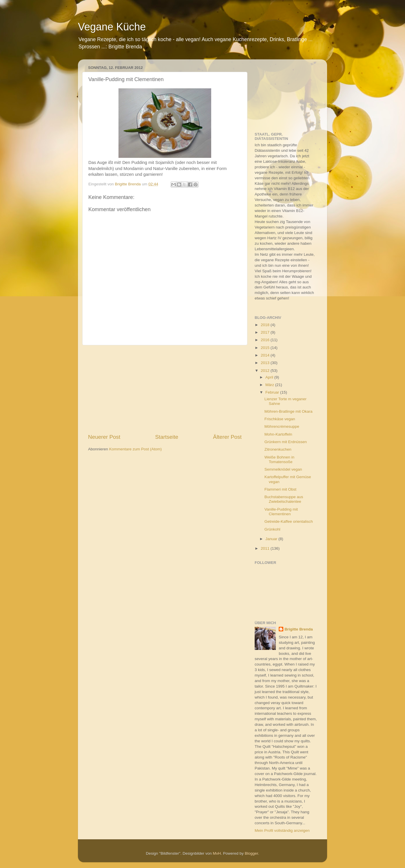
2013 (266, 363)
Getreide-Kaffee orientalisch (289, 521)
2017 (266, 332)
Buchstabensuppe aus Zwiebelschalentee (284, 499)
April (270, 377)
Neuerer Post (104, 437)
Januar (272, 539)
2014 (266, 355)
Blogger (251, 853)
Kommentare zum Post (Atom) (136, 449)
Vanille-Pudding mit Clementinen (281, 512)
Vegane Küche (112, 27)
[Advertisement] (165, 389)
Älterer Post (227, 437)
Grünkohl (272, 529)
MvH (217, 853)
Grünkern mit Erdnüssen (286, 442)
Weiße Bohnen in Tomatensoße (279, 459)
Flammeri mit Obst (280, 489)
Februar (273, 392)
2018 (266, 325)
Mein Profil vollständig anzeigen (282, 830)
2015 (266, 348)
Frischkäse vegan (280, 419)
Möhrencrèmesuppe (282, 426)
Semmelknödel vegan (283, 469)
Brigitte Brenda (299, 629)
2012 (266, 371)
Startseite (167, 437)
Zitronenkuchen (278, 449)
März (270, 385)
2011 (266, 548)
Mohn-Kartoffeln (278, 434)
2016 (266, 340)
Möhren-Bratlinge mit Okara (289, 411)
